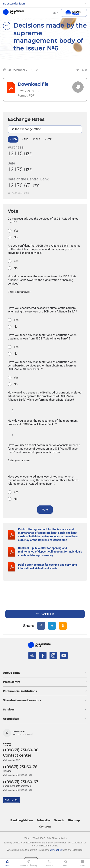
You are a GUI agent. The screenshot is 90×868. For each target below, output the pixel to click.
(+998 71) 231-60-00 (21, 750)
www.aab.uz (56, 850)
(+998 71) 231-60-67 (21, 782)
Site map (74, 820)
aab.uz (14, 12)
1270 (7, 745)
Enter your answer (19, 292)
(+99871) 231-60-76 (20, 767)
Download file (33, 84)
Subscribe (43, 820)
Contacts (45, 827)
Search (59, 820)
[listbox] (45, 129)
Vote (45, 510)
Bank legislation (22, 820)
